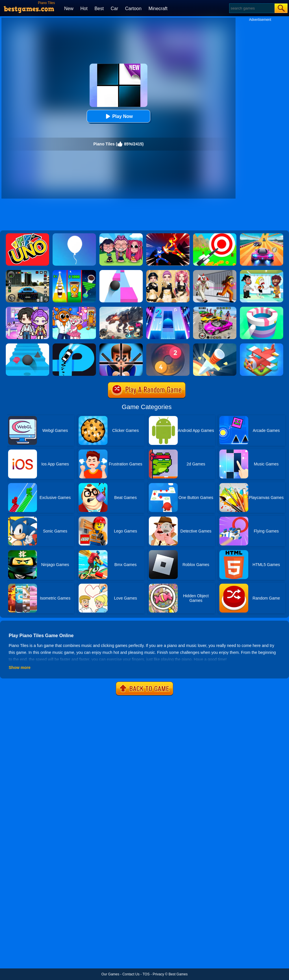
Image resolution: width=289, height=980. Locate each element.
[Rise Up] (74, 235)
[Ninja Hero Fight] (168, 235)
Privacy (158, 974)
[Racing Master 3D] (262, 235)
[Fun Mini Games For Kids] (74, 309)
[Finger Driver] (74, 345)
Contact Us (131, 974)
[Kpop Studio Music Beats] (121, 235)
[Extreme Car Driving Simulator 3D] (27, 272)
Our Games (110, 974)
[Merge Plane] (262, 345)
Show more (20, 667)
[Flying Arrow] (215, 235)
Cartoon (133, 9)
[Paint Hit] (262, 309)
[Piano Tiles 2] (168, 309)
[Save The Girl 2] (262, 272)
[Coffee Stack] (74, 272)
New (69, 9)
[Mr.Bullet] (121, 345)
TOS (146, 974)
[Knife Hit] (215, 345)
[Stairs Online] (27, 345)
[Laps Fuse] (168, 345)
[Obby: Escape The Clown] (215, 272)
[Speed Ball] (121, 272)
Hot (84, 9)
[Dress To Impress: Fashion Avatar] (168, 272)
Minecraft (158, 9)
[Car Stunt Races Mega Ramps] (215, 309)
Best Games (178, 974)
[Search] (252, 8)
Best (99, 9)
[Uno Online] (27, 235)
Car (114, 9)
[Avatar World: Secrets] (27, 309)
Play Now (118, 116)
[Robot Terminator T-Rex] (121, 309)
